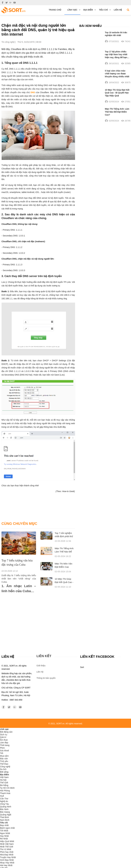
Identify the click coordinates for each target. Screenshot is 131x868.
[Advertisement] (38, 616)
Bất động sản (6, 732)
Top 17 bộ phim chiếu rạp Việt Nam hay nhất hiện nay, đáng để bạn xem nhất (116, 55)
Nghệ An (4, 801)
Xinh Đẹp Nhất (7, 860)
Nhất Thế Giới (7, 847)
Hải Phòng (5, 791)
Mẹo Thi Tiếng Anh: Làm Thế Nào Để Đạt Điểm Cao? (64, 552)
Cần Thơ (4, 799)
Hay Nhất (4, 836)
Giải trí (3, 737)
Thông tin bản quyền (46, 678)
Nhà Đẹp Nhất (7, 855)
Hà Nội (3, 780)
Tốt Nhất (4, 831)
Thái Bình (4, 817)
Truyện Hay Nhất (8, 857)
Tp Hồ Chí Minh (7, 788)
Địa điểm (90, 10)
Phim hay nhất (7, 852)
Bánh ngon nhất (7, 828)
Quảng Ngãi (6, 815)
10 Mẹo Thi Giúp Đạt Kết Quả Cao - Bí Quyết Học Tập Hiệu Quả (117, 93)
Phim (2, 748)
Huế (2, 796)
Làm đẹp (4, 743)
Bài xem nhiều (90, 26)
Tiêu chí (105, 10)
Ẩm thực (4, 740)
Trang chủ (55, 10)
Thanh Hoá (5, 793)
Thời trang (5, 745)
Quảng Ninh (6, 807)
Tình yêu (4, 761)
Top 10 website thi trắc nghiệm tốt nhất (116, 34)
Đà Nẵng (4, 785)
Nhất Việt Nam (7, 844)
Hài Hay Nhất (6, 865)
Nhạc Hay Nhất (7, 863)
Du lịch (3, 769)
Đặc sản (4, 759)
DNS (33, 92)
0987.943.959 (16, 700)
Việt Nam (4, 777)
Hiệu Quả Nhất (7, 841)
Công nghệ (5, 767)
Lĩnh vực (74, 10)
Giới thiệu (41, 666)
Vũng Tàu (4, 804)
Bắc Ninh (4, 809)
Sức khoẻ (4, 751)
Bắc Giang (5, 812)
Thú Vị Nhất (6, 849)
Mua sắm (4, 756)
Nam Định (5, 820)
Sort (82, 667)
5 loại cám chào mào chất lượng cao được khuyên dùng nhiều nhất (117, 74)
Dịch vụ (4, 735)
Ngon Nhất (5, 833)
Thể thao (4, 764)
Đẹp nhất (4, 825)
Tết (2, 753)
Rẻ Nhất (4, 839)
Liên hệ (118, 10)
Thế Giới (4, 783)
